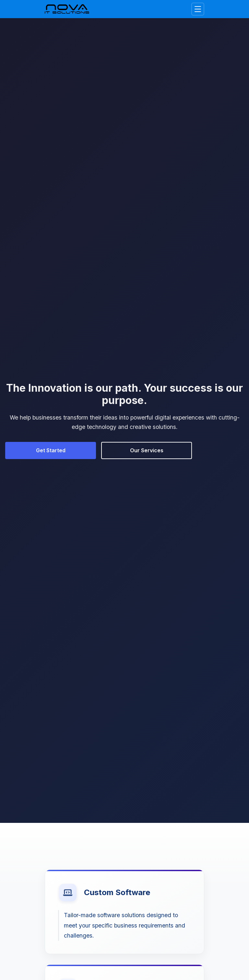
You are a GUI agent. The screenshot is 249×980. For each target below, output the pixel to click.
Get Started (51, 450)
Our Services (147, 450)
